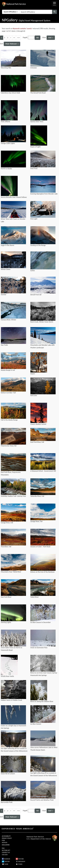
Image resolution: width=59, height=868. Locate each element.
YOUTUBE (20, 859)
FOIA (3, 840)
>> (14, 38)
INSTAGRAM (20, 862)
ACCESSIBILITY (6, 836)
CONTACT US (6, 852)
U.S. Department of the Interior (39, 839)
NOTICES (5, 843)
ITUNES (19, 864)
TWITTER (6, 862)
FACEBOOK (6, 859)
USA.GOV (5, 855)
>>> (18, 38)
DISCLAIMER (6, 845)
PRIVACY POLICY (7, 838)
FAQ (3, 848)
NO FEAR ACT (6, 850)
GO (37, 38)
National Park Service (35, 837)
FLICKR (5, 864)
